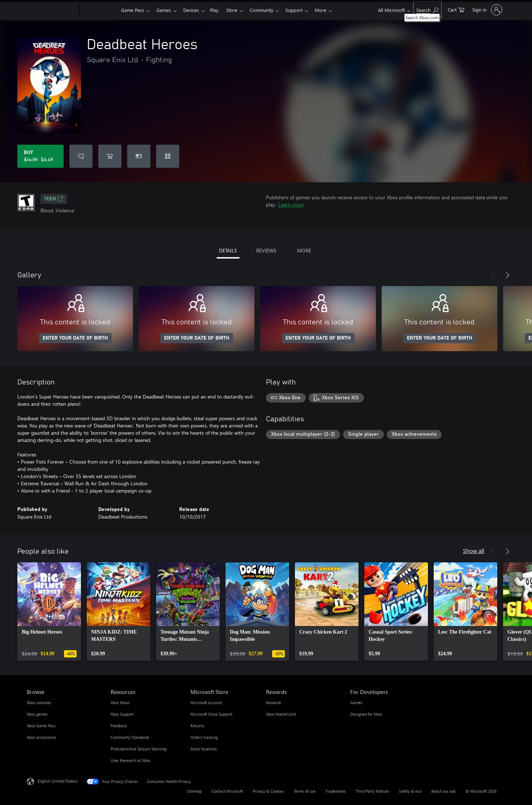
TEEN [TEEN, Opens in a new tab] (54, 199)
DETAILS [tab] (228, 250)
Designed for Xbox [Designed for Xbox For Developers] (366, 714)
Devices (194, 10)
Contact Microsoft (227, 791)
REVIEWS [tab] (266, 250)
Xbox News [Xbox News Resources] (120, 702)
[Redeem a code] (168, 156)
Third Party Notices (372, 791)
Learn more (291, 205)
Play (218, 10)
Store (238, 10)
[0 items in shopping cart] (456, 9)
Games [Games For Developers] (356, 702)
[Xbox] (99, 10)
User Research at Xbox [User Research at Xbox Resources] (130, 760)
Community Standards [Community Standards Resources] (130, 737)
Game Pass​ (133, 10)
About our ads (443, 791)
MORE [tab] (304, 250)
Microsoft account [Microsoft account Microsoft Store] (206, 702)
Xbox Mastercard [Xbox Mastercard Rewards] (281, 714)
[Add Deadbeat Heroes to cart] (110, 156)
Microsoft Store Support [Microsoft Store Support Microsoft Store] (211, 714)
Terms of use (305, 791)
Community (269, 10)
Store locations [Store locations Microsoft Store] (204, 749)
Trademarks (336, 791)
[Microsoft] (52, 10)
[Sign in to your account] (487, 10)
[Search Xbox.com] (427, 9)
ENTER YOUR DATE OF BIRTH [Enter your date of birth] (75, 338)
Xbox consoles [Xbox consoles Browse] (39, 702)
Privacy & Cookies (268, 791)
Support (303, 10)
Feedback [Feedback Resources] (119, 726)
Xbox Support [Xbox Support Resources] (122, 714)
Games (165, 10)
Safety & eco (410, 791)
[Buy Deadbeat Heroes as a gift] (139, 156)
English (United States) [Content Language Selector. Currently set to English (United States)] (58, 781)
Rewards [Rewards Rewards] (274, 702)
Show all (474, 551)
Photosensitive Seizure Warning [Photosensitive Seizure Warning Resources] (138, 749)
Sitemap (194, 791)
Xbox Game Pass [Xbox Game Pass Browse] (41, 726)
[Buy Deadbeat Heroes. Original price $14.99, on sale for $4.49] (40, 156)
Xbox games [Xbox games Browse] (37, 714)
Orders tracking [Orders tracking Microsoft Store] (204, 737)
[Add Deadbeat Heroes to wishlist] (81, 156)
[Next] (507, 275)
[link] (49, 612)
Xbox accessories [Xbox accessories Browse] (42, 737)
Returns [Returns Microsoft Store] (197, 726)
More (331, 10)
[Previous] (493, 275)
